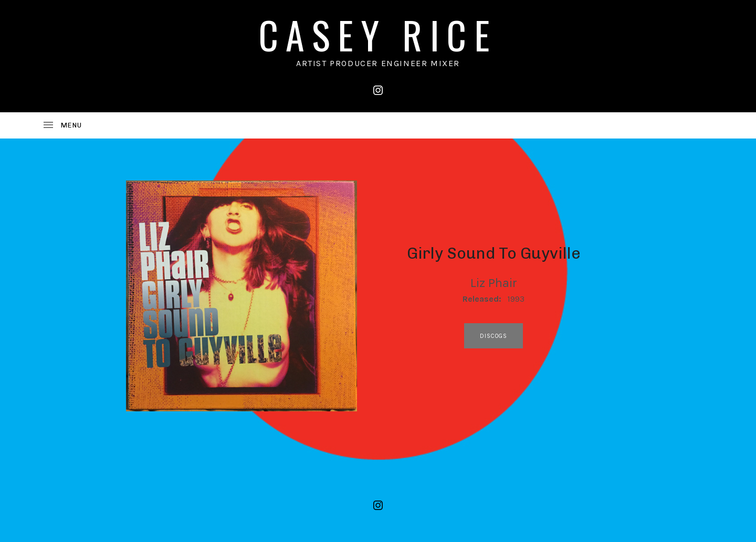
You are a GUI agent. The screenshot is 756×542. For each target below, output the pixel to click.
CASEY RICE (378, 34)
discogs (493, 336)
